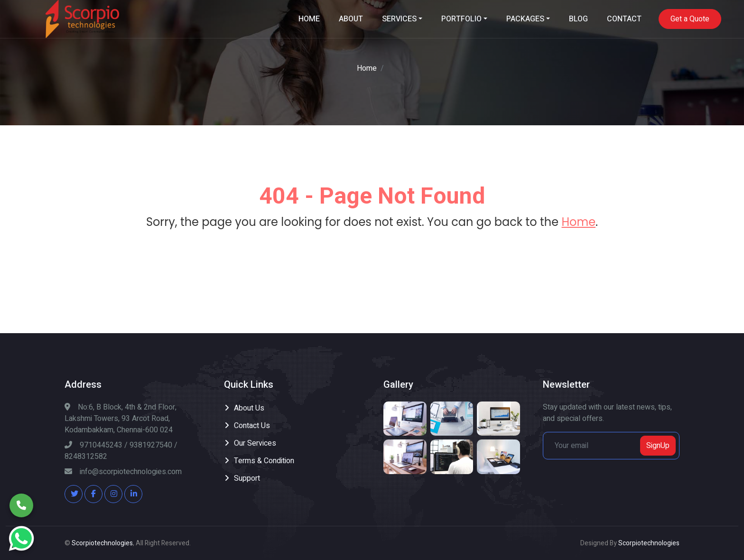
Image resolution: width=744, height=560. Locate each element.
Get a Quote (690, 19)
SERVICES (399, 19)
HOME (309, 19)
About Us (249, 408)
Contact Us (252, 426)
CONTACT (624, 19)
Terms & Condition (264, 461)
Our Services (255, 443)
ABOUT (351, 19)
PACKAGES (525, 19)
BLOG (578, 19)
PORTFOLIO (461, 19)
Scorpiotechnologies (102, 543)
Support (247, 478)
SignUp (658, 446)
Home (367, 68)
